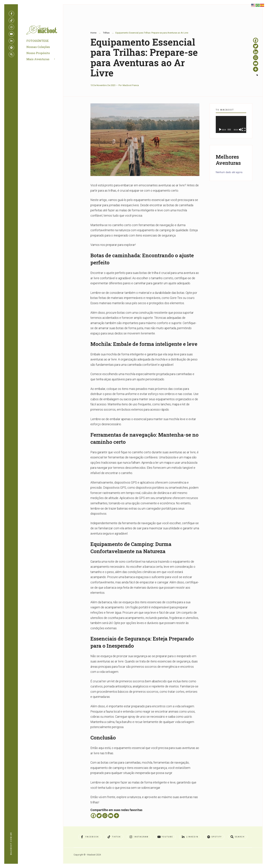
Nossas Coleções (38, 47)
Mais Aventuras (38, 59)
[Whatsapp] (105, 816)
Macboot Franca (131, 85)
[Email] (111, 816)
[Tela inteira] (244, 130)
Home (93, 33)
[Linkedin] (256, 52)
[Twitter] (99, 816)
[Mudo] (240, 130)
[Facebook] (93, 816)
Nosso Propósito (38, 53)
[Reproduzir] (220, 130)
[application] (231, 125)
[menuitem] (45, 59)
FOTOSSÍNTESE (38, 41)
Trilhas (106, 33)
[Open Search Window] (11, 54)
